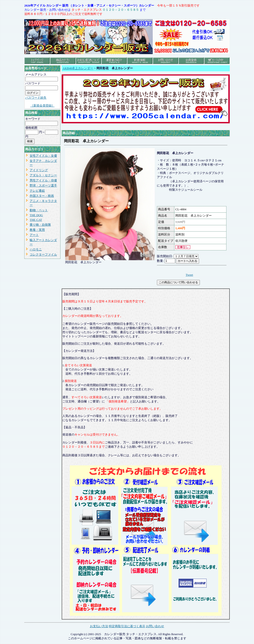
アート (34, 235)
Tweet (189, 275)
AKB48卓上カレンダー (78, 68)
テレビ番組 (37, 191)
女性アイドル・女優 (43, 156)
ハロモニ (36, 249)
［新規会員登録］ (42, 106)
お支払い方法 (99, 626)
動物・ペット (39, 210)
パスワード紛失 (36, 98)
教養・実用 (37, 230)
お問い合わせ (155, 626)
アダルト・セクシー (43, 175)
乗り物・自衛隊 (40, 225)
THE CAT (36, 220)
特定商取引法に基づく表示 (127, 626)
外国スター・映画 (42, 196)
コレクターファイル (43, 254)
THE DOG (36, 215)
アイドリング (39, 170)
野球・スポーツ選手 (43, 185)
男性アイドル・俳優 (43, 180)
